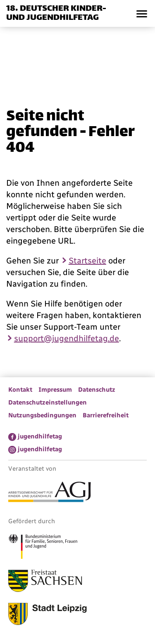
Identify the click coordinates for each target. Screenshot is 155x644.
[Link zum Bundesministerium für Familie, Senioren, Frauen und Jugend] (43, 548)
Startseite (87, 261)
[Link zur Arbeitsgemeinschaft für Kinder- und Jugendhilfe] (50, 493)
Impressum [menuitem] (55, 390)
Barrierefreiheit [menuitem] (106, 415)
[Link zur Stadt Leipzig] (48, 615)
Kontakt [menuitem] (20, 390)
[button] (142, 13)
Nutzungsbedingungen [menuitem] (42, 415)
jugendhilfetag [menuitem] (40, 436)
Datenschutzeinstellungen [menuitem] (48, 402)
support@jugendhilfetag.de (67, 338)
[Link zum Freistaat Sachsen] (45, 582)
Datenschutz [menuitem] (97, 390)
